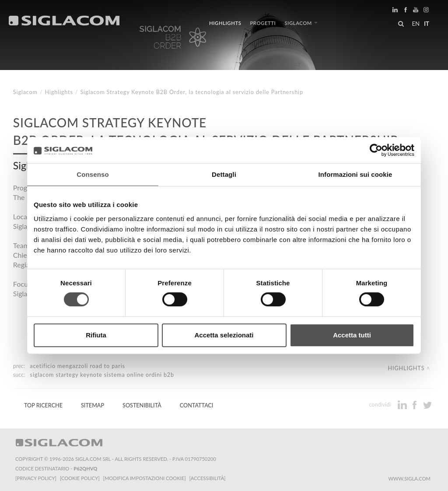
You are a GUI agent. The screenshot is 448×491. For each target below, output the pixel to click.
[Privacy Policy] (36, 478)
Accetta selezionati (224, 335)
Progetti (263, 23)
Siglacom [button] (301, 23)
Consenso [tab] (93, 174)
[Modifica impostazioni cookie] (145, 478)
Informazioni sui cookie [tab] (355, 174)
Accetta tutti (352, 335)
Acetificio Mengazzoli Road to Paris (77, 366)
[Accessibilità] (208, 478)
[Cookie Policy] (80, 478)
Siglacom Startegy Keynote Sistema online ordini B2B (102, 375)
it (427, 24)
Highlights (225, 23)
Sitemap (93, 405)
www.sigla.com (409, 479)
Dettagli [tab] (224, 174)
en (416, 24)
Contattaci (197, 405)
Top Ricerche (43, 405)
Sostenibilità (142, 405)
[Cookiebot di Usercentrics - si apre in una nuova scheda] (376, 150)
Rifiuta (96, 335)
